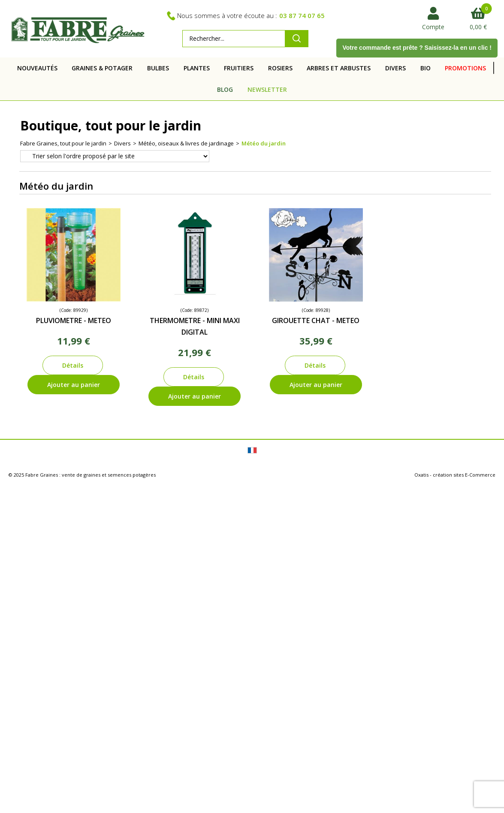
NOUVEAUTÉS (37, 68)
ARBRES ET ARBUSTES (339, 68)
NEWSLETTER (267, 89)
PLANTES (197, 68)
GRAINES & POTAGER (102, 68)
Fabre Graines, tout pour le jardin (63, 143)
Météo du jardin (264, 143)
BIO (426, 68)
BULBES (158, 68)
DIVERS (395, 68)
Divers (122, 143)
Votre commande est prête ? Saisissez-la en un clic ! (417, 48)
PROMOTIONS (465, 68)
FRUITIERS (239, 68)
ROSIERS (280, 68)
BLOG (225, 89)
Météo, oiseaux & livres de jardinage (186, 143)
